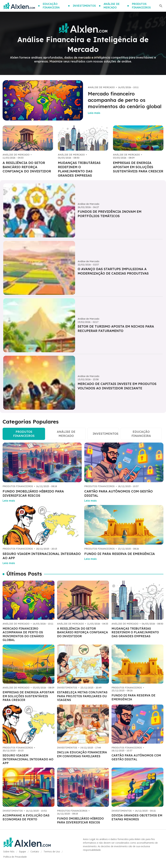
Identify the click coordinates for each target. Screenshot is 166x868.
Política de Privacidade (15, 857)
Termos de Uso (52, 851)
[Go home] (19, 6)
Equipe (22, 851)
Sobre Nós (9, 851)
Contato (35, 851)
